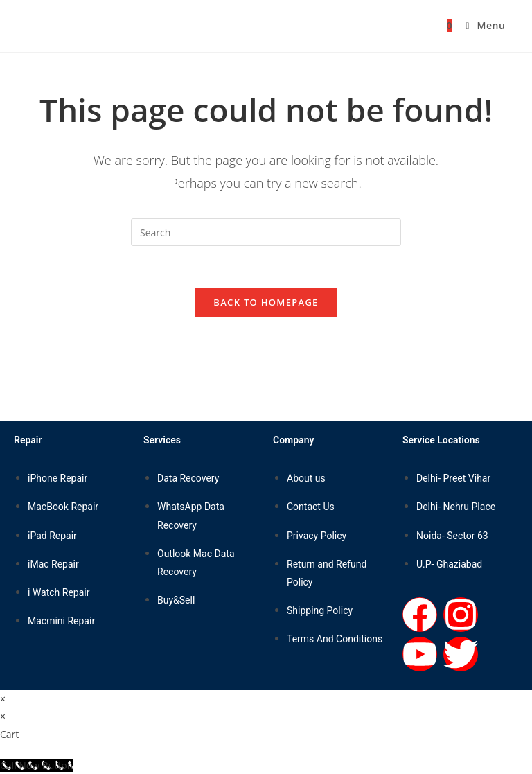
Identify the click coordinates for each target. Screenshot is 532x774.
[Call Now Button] (36, 765)
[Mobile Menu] (480, 25)
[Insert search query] (266, 232)
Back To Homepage (266, 302)
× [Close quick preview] (3, 699)
